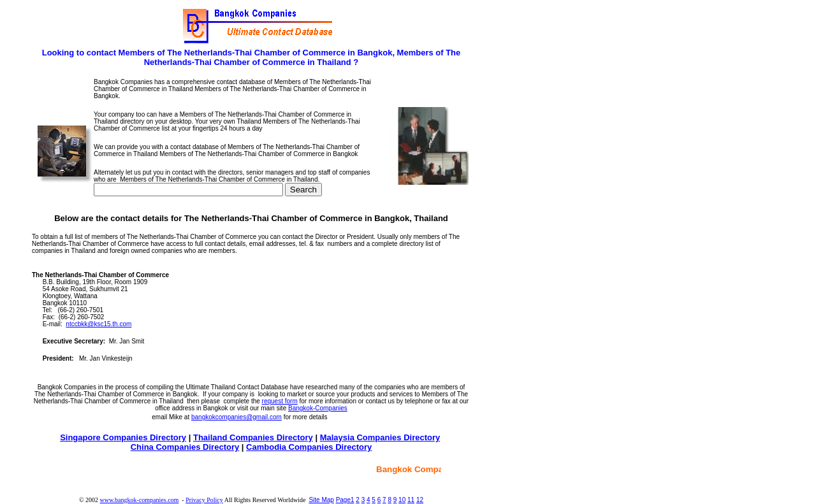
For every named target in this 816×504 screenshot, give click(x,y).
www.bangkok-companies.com (140, 500)
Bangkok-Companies (318, 408)
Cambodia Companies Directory (309, 447)
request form (280, 401)
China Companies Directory (185, 447)
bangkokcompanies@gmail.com (237, 417)
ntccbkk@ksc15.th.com (98, 324)
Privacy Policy (204, 500)
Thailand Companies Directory (253, 437)
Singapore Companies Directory (123, 437)
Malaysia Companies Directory (380, 437)
